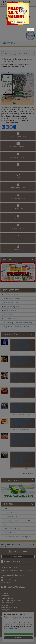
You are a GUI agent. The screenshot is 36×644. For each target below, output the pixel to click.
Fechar (30, 29)
